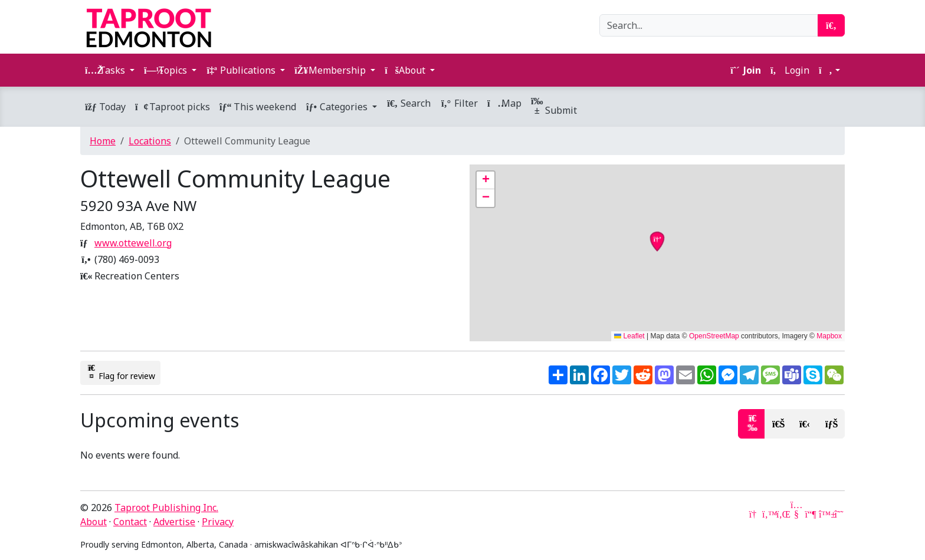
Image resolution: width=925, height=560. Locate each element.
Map (504, 103)
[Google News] (754, 514)
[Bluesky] (825, 514)
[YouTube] (796, 514)
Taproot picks (173, 107)
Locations (150, 141)
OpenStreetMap (714, 336)
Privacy (218, 522)
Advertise (174, 522)
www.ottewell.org (133, 243)
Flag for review (120, 373)
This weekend (258, 107)
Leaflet (629, 336)
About (94, 522)
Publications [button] (242, 70)
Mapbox (829, 336)
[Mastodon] (811, 514)
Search (409, 103)
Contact (130, 522)
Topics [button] (167, 70)
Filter (459, 103)
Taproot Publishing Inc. (166, 508)
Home (103, 141)
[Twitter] (768, 514)
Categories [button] (338, 107)
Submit (554, 106)
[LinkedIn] (782, 514)
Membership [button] (331, 70)
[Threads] (839, 514)
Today (105, 107)
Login (790, 70)
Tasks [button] (106, 70)
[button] (829, 70)
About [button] (406, 70)
